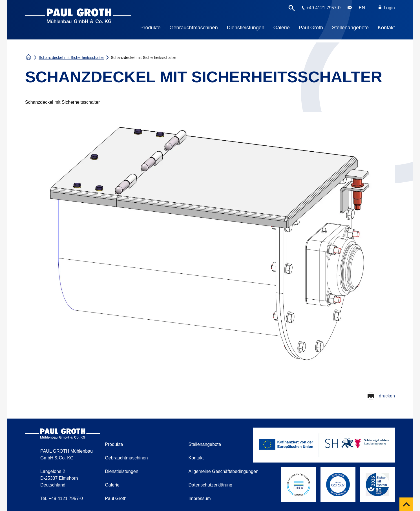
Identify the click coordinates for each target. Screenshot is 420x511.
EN (362, 8)
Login (387, 8)
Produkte (151, 28)
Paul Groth (311, 28)
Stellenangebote (350, 28)
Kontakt (386, 28)
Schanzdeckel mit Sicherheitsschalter (71, 57)
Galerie (282, 28)
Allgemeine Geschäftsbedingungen (224, 471)
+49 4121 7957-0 (323, 8)
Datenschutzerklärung (211, 485)
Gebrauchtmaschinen (194, 28)
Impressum (200, 498)
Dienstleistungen (246, 28)
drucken (387, 396)
